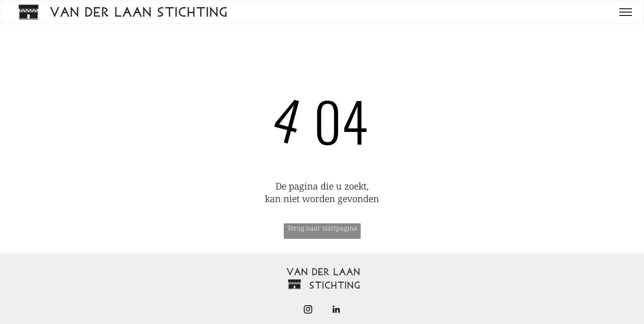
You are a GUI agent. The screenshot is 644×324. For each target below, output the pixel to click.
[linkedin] (336, 310)
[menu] (626, 12)
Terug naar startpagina (322, 228)
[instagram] (308, 310)
